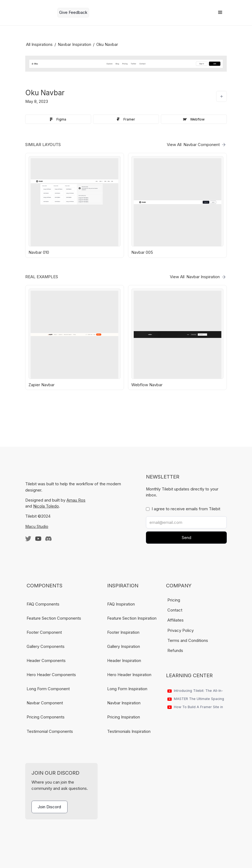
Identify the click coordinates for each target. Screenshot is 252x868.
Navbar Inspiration (124, 703)
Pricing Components (46, 717)
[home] (39, 12)
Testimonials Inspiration (129, 731)
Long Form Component (48, 689)
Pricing (174, 600)
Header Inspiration (124, 661)
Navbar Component (45, 703)
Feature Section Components (54, 618)
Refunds (175, 651)
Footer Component (44, 632)
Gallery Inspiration (124, 647)
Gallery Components (46, 647)
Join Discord (49, 807)
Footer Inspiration (123, 632)
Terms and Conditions (188, 641)
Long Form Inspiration (127, 689)
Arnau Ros (76, 500)
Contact (175, 610)
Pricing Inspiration (124, 717)
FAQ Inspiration (121, 604)
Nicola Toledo (46, 506)
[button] (220, 12)
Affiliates (176, 620)
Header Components (46, 661)
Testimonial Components (50, 731)
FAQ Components (43, 604)
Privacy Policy (181, 631)
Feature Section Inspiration (132, 618)
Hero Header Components (51, 675)
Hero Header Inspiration (129, 675)
